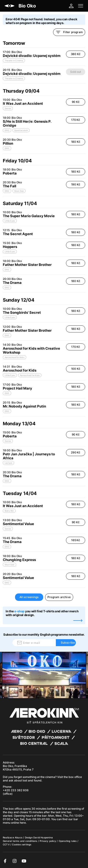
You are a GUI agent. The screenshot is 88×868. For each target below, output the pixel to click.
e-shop (19, 611)
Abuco (19, 837)
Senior (8, 108)
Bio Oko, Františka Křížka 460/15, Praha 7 (18, 768)
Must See (19, 191)
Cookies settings (22, 844)
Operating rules (68, 841)
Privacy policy (48, 841)
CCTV (7, 844)
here (23, 823)
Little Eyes (10, 221)
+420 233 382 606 (16, 790)
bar (44, 816)
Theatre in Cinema (14, 61)
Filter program (69, 32)
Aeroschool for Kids (15, 357)
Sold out (75, 72)
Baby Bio (9, 511)
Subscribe (68, 643)
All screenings (29, 597)
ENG (7, 130)
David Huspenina (43, 837)
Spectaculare (21, 130)
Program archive (59, 597)
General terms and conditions (20, 841)
